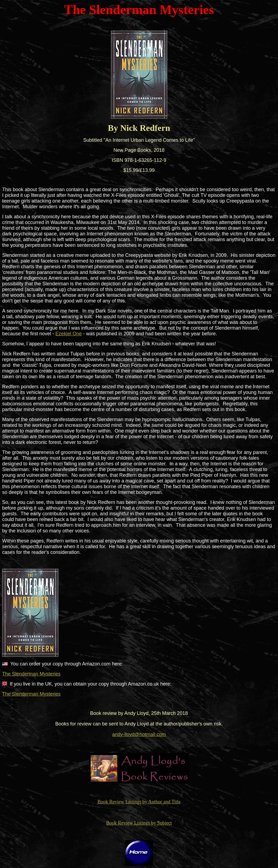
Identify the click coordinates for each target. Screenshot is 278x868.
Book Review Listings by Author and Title (139, 802)
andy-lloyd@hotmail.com (139, 734)
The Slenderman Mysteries (31, 674)
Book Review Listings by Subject (139, 823)
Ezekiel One (69, 334)
